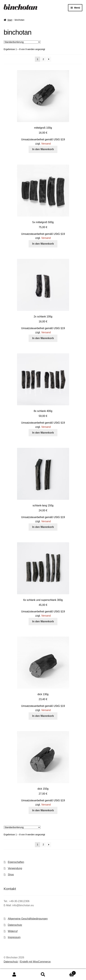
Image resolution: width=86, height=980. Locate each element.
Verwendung (15, 868)
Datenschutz (15, 925)
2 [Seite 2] (43, 59)
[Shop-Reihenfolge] (22, 42)
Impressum (14, 937)
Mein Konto (14, 975)
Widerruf (13, 931)
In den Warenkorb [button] (43, 149)
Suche (43, 975)
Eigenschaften (16, 862)
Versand (46, 144)
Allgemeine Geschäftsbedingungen (28, 919)
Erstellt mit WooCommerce (35, 962)
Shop (11, 875)
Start (10, 20)
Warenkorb (67, 972)
